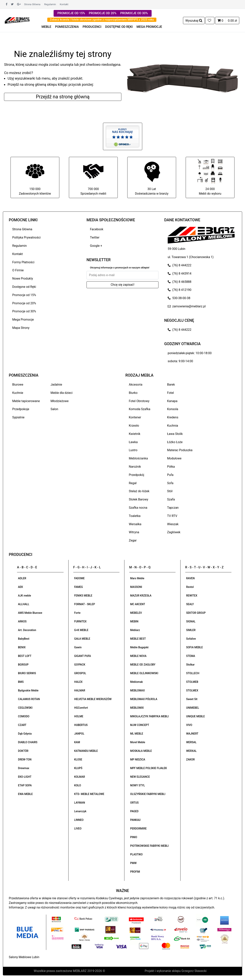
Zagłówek (174, 532)
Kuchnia (173, 426)
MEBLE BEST (138, 639)
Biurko (133, 393)
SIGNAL (191, 621)
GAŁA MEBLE (82, 639)
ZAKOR (191, 759)
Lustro (133, 450)
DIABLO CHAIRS (28, 742)
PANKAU (135, 820)
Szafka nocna (138, 508)
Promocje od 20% (24, 303)
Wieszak (173, 524)
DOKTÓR (23, 751)
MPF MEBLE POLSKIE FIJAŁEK (149, 768)
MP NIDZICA (138, 759)
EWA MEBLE (25, 794)
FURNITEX (80, 621)
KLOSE (78, 759)
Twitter (95, 237)
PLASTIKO (136, 854)
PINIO (134, 837)
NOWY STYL (138, 785)
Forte (77, 613)
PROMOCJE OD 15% (71, 13)
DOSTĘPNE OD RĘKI (119, 27)
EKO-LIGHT (25, 777)
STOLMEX (192, 690)
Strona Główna (32, 4)
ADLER (22, 578)
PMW (133, 863)
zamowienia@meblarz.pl (187, 306)
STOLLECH (193, 673)
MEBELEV (136, 613)
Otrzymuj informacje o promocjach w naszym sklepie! (120, 268)
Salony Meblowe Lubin (24, 957)
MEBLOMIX (137, 708)
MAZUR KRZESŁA (141, 596)
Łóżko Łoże (175, 442)
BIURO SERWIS (27, 673)
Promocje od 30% (24, 311)
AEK (20, 587)
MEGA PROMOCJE (149, 27)
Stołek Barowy (138, 499)
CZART (22, 725)
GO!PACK (80, 665)
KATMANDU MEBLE (86, 751)
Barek (171, 385)
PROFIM (135, 872)
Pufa (170, 475)
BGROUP (23, 665)
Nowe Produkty (23, 279)
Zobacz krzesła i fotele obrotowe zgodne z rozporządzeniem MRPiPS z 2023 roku (102, 20)
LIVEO (78, 829)
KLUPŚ (78, 768)
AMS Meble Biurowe (30, 613)
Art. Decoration (27, 630)
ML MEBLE (137, 734)
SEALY (190, 604)
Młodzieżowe (60, 401)
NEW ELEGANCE (140, 777)
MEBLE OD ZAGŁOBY (143, 665)
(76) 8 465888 (180, 282)
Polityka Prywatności (26, 237)
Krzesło (134, 426)
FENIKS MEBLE (83, 596)
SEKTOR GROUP (196, 613)
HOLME (79, 716)
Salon (54, 409)
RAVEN (190, 578)
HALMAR (80, 690)
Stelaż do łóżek (139, 491)
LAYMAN (80, 803)
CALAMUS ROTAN (29, 699)
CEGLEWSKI (25, 708)
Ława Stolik (175, 434)
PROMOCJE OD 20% (103, 13)
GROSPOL (80, 673)
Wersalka (135, 524)
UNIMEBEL (193, 708)
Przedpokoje (21, 409)
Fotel (170, 393)
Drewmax (24, 768)
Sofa (170, 483)
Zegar (133, 540)
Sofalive (191, 639)
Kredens (173, 417)
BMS (21, 682)
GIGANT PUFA (83, 656)
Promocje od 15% (24, 295)
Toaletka (135, 516)
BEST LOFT (25, 656)
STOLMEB (192, 682)
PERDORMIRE (138, 829)
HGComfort (81, 708)
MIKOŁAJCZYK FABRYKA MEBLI (149, 716)
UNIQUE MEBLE (196, 716)
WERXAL (192, 751)
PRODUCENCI (92, 27)
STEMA (191, 656)
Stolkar (190, 665)
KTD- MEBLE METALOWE (89, 794)
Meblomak (136, 682)
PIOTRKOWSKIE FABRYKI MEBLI (149, 846)
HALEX (78, 682)
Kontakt (64, 4)
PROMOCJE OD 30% (134, 13)
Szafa (171, 499)
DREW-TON (25, 759)
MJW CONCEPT (140, 725)
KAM (77, 742)
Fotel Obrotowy (139, 401)
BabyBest (24, 639)
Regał (133, 483)
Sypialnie (18, 417)
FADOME (80, 578)
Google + (96, 246)
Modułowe (174, 458)
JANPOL (79, 734)
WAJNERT (192, 734)
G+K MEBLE (81, 630)
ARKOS (22, 621)
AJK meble (24, 596)
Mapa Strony (21, 328)
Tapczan (173, 508)
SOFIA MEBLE (195, 647)
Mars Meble (137, 578)
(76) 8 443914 (180, 274)
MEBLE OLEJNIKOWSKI (144, 673)
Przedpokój (136, 475)
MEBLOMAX (137, 690)
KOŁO (78, 785)
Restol (190, 587)
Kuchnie (18, 393)
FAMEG (79, 587)
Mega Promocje (23, 320)
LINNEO (79, 820)
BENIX (22, 647)
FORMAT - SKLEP (85, 604)
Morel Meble (138, 742)
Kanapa (172, 401)
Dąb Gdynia (25, 734)
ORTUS (134, 803)
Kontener (135, 417)
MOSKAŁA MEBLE (141, 751)
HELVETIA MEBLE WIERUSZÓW (93, 699)
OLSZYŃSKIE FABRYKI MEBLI (148, 794)
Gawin (78, 647)
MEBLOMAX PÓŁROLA (144, 699)
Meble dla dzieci (62, 393)
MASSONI (136, 587)
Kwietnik (135, 434)
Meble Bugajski (139, 647)
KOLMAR (80, 777)
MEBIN (134, 621)
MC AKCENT (138, 604)
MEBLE (46, 27)
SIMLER (191, 630)
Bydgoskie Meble (28, 690)
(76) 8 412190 (180, 290)
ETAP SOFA (25, 785)
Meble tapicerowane (26, 401)
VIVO (189, 725)
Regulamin (50, 4)
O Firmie (18, 270)
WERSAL (191, 742)
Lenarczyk (80, 811)
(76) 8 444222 (180, 265)
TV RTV (172, 516)
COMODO (24, 716)
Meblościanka (138, 458)
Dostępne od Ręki (24, 287)
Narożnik (135, 467)
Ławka (133, 442)
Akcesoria (136, 385)
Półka (171, 467)
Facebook (97, 229)
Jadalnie (56, 385)
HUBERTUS (81, 725)
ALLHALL (24, 604)
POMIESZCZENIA (67, 27)
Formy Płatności (23, 262)
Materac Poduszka (180, 450)
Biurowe (18, 385)
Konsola (173, 409)
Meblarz (135, 630)
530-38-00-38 (179, 298)
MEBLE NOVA (138, 656)
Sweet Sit (192, 699)
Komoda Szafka (140, 409)
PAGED (134, 811)
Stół (170, 491)
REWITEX (192, 596)
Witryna (134, 532)
